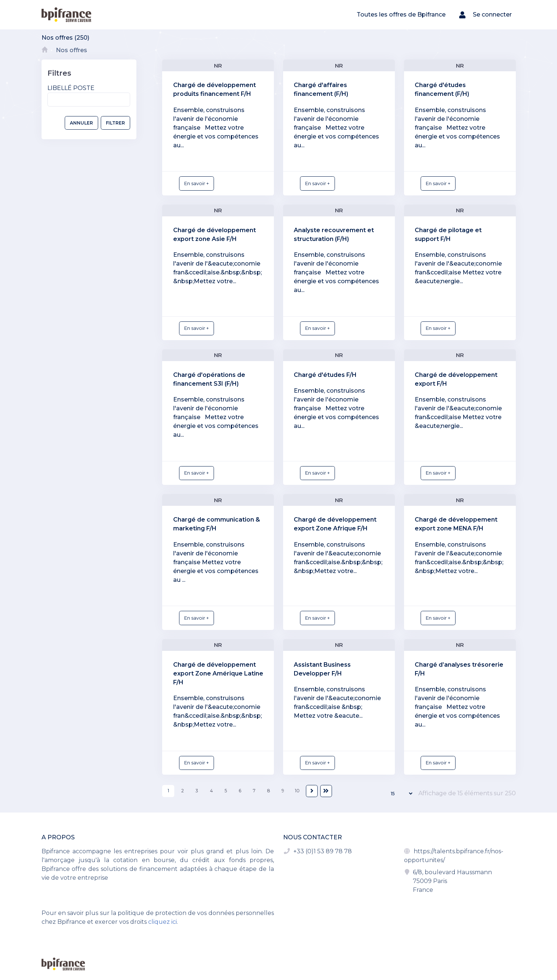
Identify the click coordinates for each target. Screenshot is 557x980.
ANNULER (81, 123)
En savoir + (197, 183)
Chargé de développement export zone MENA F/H (456, 524)
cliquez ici (163, 922)
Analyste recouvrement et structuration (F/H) (334, 235)
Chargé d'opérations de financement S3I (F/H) (209, 379)
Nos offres (72, 50)
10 (297, 791)
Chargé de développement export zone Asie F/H (215, 235)
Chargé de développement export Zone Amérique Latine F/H (218, 673)
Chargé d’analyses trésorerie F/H (459, 669)
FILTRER (115, 123)
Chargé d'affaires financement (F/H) (321, 89)
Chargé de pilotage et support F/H (448, 235)
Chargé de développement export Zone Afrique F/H (335, 524)
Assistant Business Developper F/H (322, 669)
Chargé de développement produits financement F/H (215, 89)
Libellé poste (71, 88)
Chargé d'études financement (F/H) (442, 89)
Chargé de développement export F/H (456, 379)
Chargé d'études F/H (325, 375)
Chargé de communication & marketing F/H (217, 524)
